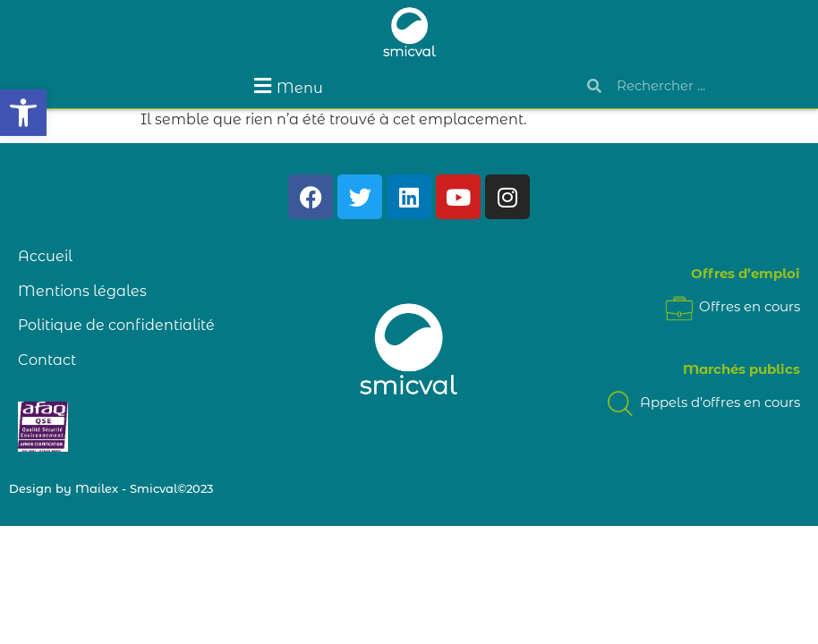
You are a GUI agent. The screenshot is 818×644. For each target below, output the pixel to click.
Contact (47, 360)
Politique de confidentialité (116, 325)
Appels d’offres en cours (702, 402)
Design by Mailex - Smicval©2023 (111, 488)
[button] (23, 113)
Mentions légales (82, 291)
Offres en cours (731, 306)
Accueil (45, 256)
